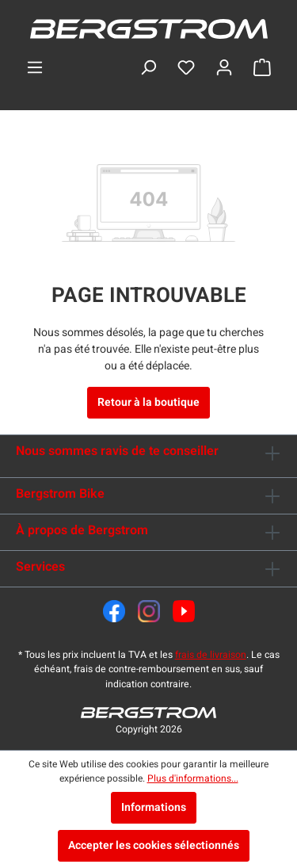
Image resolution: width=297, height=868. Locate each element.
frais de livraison (211, 655)
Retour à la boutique (148, 402)
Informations (154, 807)
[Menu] (35, 68)
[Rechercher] (148, 68)
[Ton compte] (224, 68)
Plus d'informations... (193, 778)
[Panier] (262, 68)
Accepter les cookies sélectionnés (154, 845)
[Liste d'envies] (186, 68)
